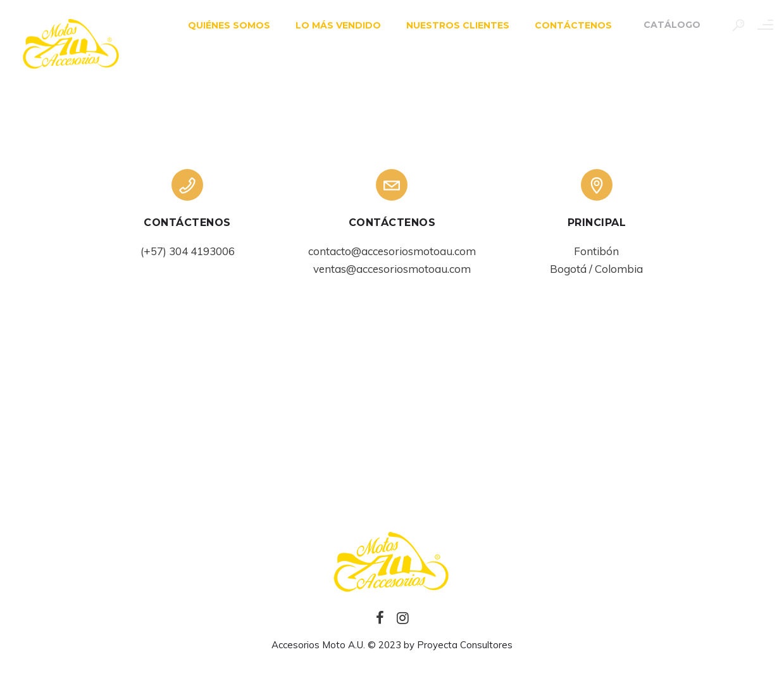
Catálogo (664, 25)
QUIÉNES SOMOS (221, 25)
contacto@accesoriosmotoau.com (392, 251)
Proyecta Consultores (465, 645)
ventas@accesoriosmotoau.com (392, 269)
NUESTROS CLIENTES (450, 25)
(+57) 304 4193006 (188, 251)
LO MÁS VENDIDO (330, 25)
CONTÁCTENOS (565, 25)
